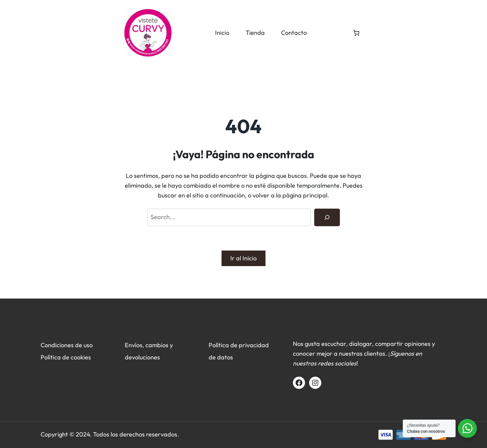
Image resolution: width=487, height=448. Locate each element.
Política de (56, 357)
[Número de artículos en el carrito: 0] (356, 33)
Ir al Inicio (243, 258)
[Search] (327, 217)
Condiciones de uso (67, 345)
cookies (81, 357)
